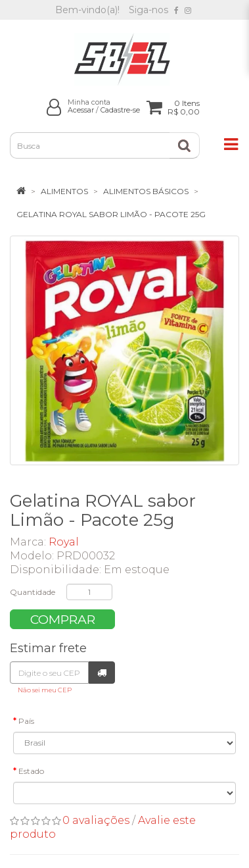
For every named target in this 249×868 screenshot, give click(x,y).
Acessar (81, 110)
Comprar (63, 619)
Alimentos (64, 191)
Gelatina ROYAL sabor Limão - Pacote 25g (111, 214)
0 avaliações (96, 820)
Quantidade (33, 592)
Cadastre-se (120, 110)
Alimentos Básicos (146, 191)
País (26, 721)
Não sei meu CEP (45, 690)
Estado (31, 771)
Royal (64, 542)
